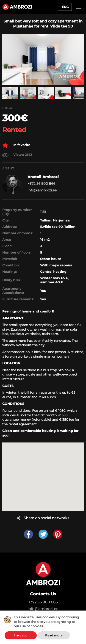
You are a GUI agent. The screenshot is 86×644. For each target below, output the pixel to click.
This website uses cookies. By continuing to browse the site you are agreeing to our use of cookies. (46, 622)
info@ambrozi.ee (42, 190)
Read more (54, 635)
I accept (21, 635)
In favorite (16, 145)
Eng (65, 7)
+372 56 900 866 (43, 602)
